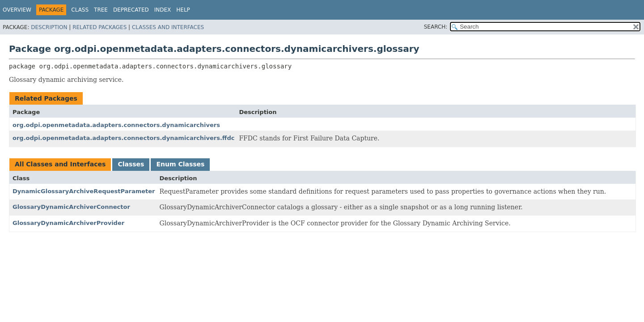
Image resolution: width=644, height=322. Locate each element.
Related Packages (100, 27)
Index (163, 10)
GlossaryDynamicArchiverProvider (68, 223)
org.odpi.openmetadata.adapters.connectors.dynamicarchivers (116, 125)
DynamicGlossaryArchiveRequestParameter (84, 191)
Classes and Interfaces (168, 27)
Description (49, 27)
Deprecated (131, 10)
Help (183, 10)
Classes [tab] (131, 164)
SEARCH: (436, 27)
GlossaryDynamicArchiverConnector (71, 207)
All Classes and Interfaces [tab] (60, 164)
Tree (101, 10)
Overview (17, 10)
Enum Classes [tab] (180, 164)
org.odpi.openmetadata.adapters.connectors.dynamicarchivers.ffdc (123, 138)
